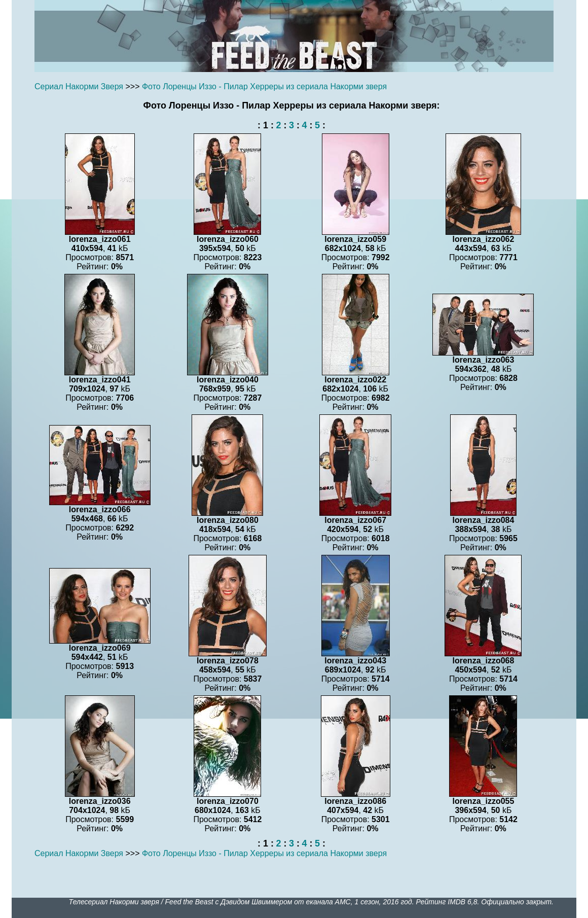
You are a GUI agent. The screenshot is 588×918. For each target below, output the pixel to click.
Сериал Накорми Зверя (79, 86)
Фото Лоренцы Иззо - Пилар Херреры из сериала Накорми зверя (264, 86)
